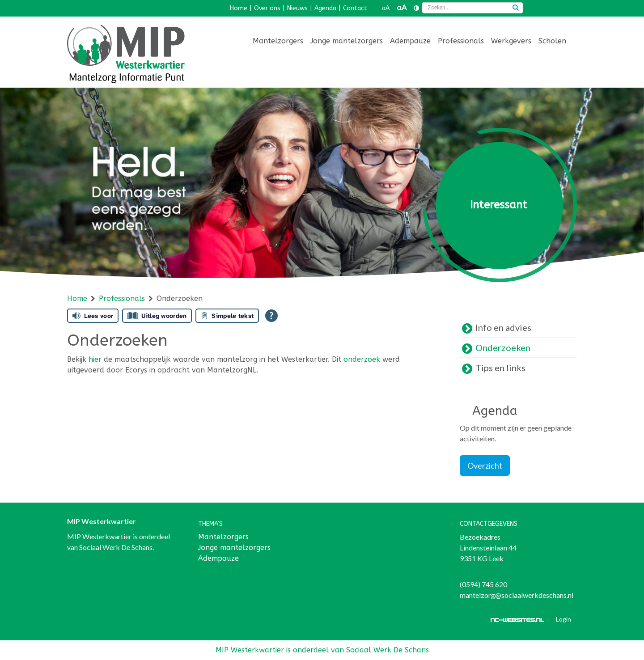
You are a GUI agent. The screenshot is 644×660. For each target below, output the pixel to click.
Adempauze (410, 41)
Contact (355, 8)
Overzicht (485, 465)
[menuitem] (278, 42)
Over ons (267, 8)
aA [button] (386, 8)
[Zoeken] (516, 8)
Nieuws (297, 8)
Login (563, 619)
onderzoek (362, 359)
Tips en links (500, 368)
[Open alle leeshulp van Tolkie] (271, 316)
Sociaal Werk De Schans (116, 547)
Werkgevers (511, 41)
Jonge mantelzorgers (347, 41)
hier (95, 359)
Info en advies (503, 327)
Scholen (552, 41)
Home (239, 8)
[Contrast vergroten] (416, 8)
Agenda (325, 8)
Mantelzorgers (278, 41)
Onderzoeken (503, 347)
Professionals (461, 41)
